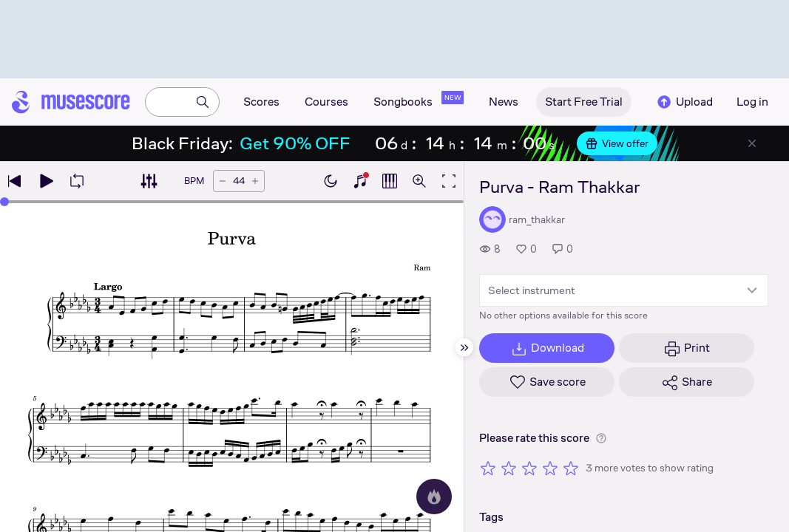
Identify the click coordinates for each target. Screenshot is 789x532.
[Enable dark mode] (331, 181)
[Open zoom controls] (419, 181)
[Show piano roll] (390, 181)
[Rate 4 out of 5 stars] (550, 468)
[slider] (4, 202)
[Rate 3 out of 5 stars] (529, 468)
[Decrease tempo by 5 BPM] (223, 181)
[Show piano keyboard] (360, 181)
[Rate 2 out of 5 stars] (509, 468)
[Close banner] (752, 143)
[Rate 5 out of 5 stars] (571, 468)
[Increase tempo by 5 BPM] (255, 181)
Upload (684, 102)
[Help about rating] (601, 438)
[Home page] (71, 102)
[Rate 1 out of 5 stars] (488, 468)
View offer (617, 143)
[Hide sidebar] (464, 347)
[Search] (203, 102)
